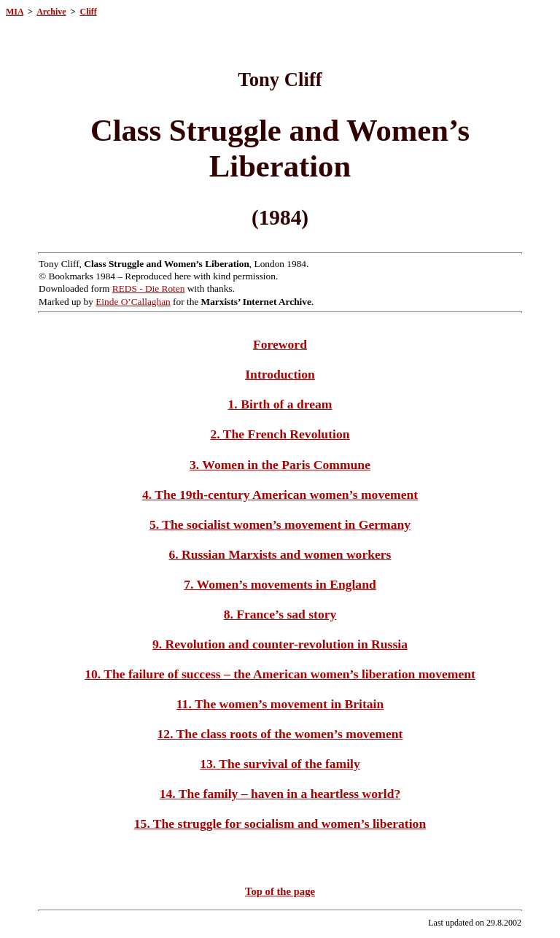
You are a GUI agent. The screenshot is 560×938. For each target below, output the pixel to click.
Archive (51, 12)
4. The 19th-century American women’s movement (280, 495)
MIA (15, 12)
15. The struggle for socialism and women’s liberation (280, 823)
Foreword (280, 344)
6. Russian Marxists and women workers (280, 554)
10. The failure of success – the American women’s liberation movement (280, 674)
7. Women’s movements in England (280, 584)
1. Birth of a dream (280, 404)
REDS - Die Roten (149, 288)
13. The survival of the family (280, 764)
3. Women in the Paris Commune (280, 465)
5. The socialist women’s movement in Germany (280, 524)
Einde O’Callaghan (133, 302)
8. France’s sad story (280, 614)
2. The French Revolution (280, 434)
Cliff (88, 12)
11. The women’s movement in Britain (280, 704)
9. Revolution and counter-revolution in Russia (280, 644)
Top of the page (280, 891)
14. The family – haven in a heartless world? (280, 794)
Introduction (280, 374)
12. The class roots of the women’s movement (280, 734)
